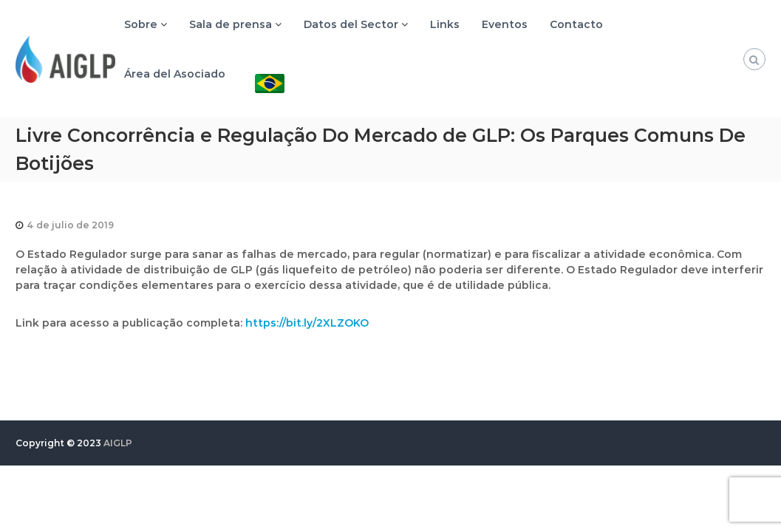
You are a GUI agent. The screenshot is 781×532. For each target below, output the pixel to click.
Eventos (505, 24)
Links (445, 24)
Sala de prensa (231, 24)
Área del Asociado (175, 74)
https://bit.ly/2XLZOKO (307, 323)
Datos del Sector (351, 24)
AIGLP (118, 443)
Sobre (141, 24)
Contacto (576, 24)
